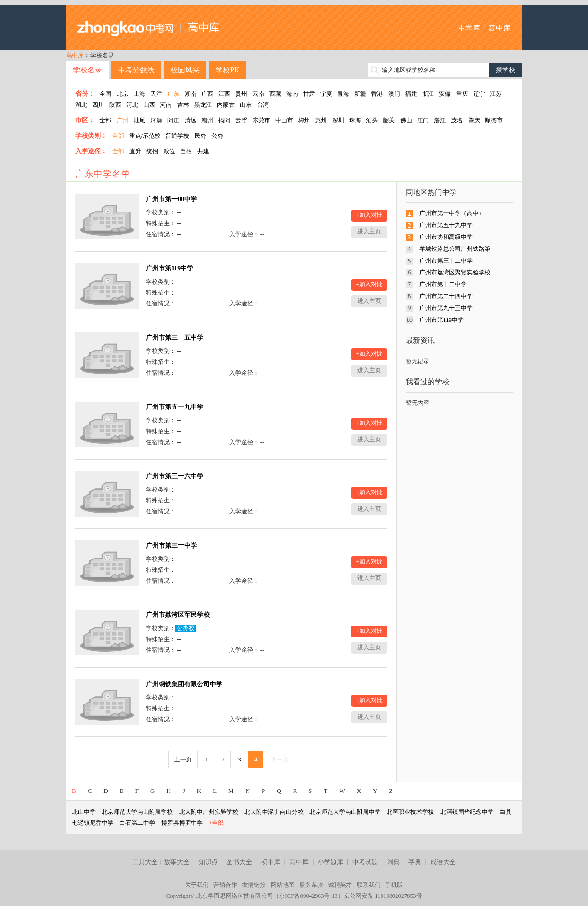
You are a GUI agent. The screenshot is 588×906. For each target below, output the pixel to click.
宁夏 (326, 94)
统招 (152, 151)
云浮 (241, 120)
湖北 (81, 105)
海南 (292, 94)
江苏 (496, 94)
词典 (393, 862)
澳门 (394, 94)
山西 (149, 105)
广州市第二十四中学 (446, 296)
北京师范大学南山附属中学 (345, 812)
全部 (105, 120)
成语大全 (443, 862)
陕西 (115, 105)
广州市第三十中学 (171, 546)
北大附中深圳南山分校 (274, 812)
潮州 (207, 120)
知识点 (208, 862)
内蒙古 (226, 105)
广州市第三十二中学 (446, 261)
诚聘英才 (340, 885)
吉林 (183, 105)
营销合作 (225, 885)
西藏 (275, 94)
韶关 (389, 120)
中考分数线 (136, 70)
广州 (123, 120)
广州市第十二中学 (443, 284)
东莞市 (261, 120)
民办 (201, 136)
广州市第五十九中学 (175, 407)
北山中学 (84, 812)
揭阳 (224, 120)
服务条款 (311, 885)
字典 (415, 862)
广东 (173, 94)
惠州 (321, 120)
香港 (377, 94)
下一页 (280, 759)
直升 (135, 151)
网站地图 (283, 885)
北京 (123, 94)
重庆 (462, 94)
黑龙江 (203, 105)
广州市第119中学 (170, 268)
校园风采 (185, 70)
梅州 (304, 120)
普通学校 (177, 136)
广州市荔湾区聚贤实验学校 (455, 272)
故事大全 (177, 862)
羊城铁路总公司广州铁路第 (455, 249)
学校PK (227, 70)
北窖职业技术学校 (410, 812)
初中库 (271, 862)
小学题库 (330, 862)
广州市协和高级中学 (446, 237)
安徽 (445, 94)
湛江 (440, 120)
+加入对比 (369, 215)
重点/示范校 (145, 136)
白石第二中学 (137, 823)
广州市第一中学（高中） (452, 213)
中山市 (284, 120)
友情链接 (254, 885)
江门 (423, 120)
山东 (246, 105)
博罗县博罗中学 (182, 823)
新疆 (360, 94)
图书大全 (239, 862)
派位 (169, 151)
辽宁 (479, 94)
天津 (156, 94)
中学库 (469, 28)
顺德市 (494, 120)
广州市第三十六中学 (175, 476)
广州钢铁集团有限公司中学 (184, 684)
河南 (166, 105)
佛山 (406, 120)
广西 (207, 94)
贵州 (241, 94)
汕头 (372, 120)
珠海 (355, 120)
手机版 (394, 885)
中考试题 (365, 862)
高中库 (500, 28)
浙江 (428, 94)
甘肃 (309, 94)
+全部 (216, 823)
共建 (203, 151)
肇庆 (474, 120)
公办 (217, 136)
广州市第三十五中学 (175, 338)
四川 (98, 105)
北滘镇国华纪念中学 (467, 812)
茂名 (457, 120)
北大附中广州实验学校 (209, 812)
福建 (411, 94)
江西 (224, 94)
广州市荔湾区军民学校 (178, 615)
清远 (191, 120)
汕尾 (139, 120)
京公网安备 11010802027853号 (383, 896)
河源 (156, 120)
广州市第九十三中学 (446, 308)
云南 (258, 94)
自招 (186, 151)
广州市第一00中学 (171, 199)
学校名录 (88, 70)
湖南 (191, 94)
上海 (139, 94)
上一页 (183, 759)
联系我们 (369, 885)
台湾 (263, 105)
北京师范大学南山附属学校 (137, 812)
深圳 (338, 120)
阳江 (173, 120)
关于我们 (197, 885)
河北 (132, 105)
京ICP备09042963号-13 (308, 896)
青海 (343, 94)
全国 (105, 94)
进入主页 (369, 231)
